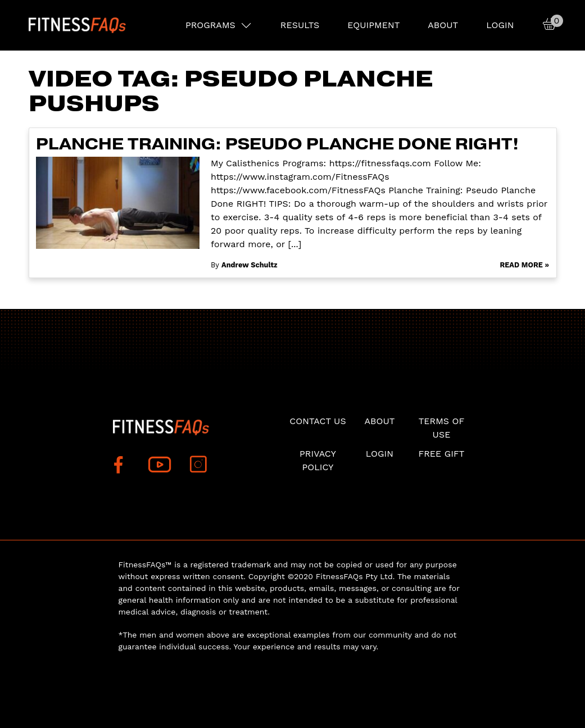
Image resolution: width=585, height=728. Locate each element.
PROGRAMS (210, 25)
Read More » (524, 265)
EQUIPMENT (373, 25)
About (443, 25)
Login (500, 25)
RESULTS (300, 25)
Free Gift (441, 454)
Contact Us (318, 421)
